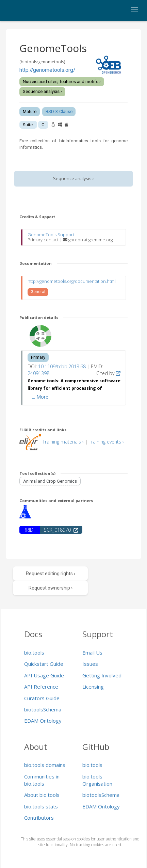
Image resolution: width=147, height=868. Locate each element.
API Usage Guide (44, 675)
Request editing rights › (51, 574)
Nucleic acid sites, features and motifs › (62, 82)
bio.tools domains (45, 765)
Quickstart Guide (44, 664)
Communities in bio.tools (42, 780)
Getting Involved (102, 675)
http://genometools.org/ (47, 70)
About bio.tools (42, 795)
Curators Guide (42, 698)
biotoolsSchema (43, 709)
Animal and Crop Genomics (50, 481)
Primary (38, 357)
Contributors (39, 818)
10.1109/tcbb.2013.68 (62, 366)
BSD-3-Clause (59, 111)
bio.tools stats (41, 806)
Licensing (93, 687)
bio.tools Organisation (97, 780)
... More (40, 397)
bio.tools (34, 653)
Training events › (106, 442)
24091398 (38, 373)
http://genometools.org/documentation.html (72, 281)
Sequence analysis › (42, 91)
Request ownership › (51, 588)
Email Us (92, 653)
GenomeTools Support (51, 235)
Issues (90, 664)
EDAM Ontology (43, 721)
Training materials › (63, 442)
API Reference (41, 687)
